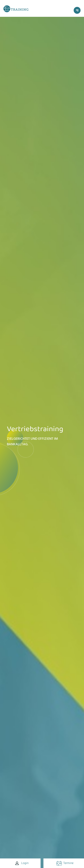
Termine (65, 863)
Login (21, 863)
